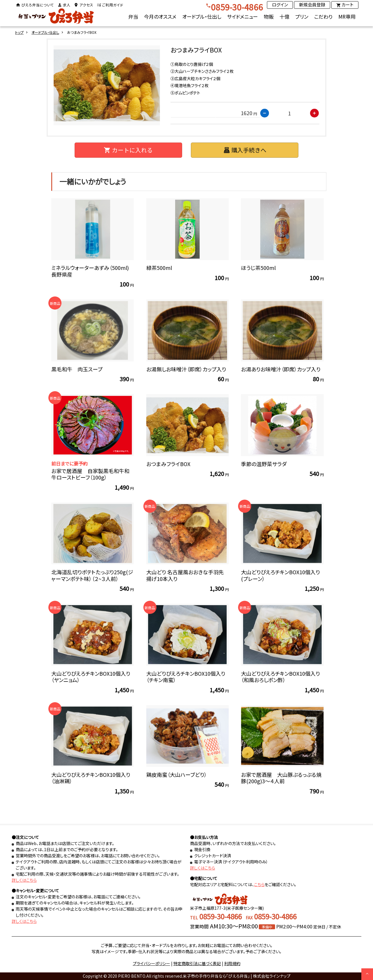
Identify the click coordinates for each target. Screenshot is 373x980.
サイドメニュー (242, 16)
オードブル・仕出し (202, 16)
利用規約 (232, 963)
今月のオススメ (160, 16)
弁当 (133, 16)
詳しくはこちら (24, 880)
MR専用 (347, 16)
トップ (19, 32)
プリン (302, 16)
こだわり (323, 16)
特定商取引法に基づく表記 (197, 963)
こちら (259, 884)
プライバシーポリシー (152, 963)
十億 (284, 16)
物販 (269, 16)
